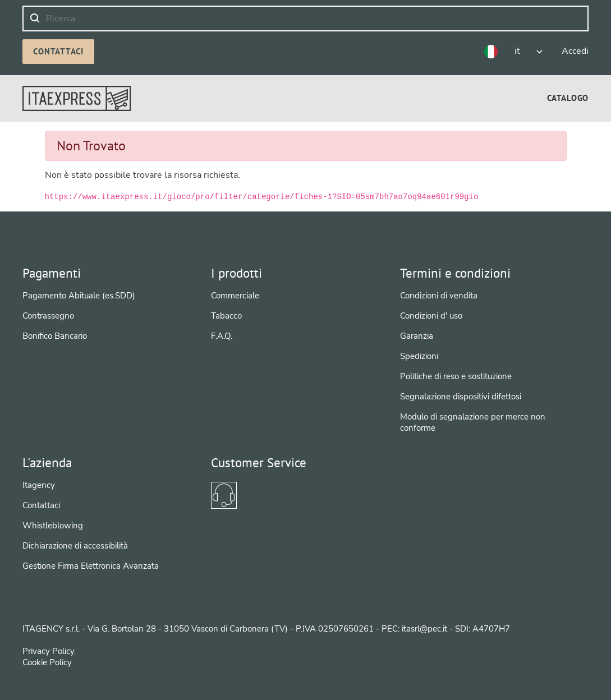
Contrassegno (48, 316)
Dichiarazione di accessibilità (75, 546)
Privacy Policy (49, 651)
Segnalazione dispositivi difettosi (461, 397)
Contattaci (58, 51)
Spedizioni (419, 356)
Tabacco (226, 316)
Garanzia (417, 336)
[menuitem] (568, 98)
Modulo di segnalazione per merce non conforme (473, 422)
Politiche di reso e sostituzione (456, 376)
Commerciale (235, 296)
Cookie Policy (47, 662)
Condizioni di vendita (439, 296)
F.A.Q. (222, 336)
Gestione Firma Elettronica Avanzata (91, 566)
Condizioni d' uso (431, 316)
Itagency (39, 485)
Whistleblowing (53, 526)
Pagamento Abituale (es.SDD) (79, 296)
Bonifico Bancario (55, 336)
